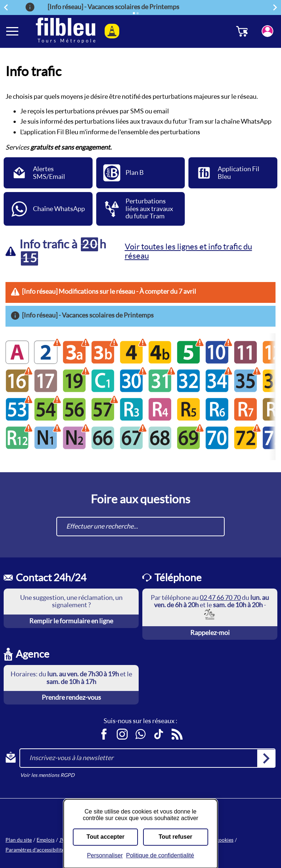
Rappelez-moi (210, 633)
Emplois (46, 840)
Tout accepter (106, 837)
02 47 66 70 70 (220, 598)
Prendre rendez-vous (71, 697)
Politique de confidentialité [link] (160, 855)
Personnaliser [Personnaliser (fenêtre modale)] (105, 855)
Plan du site (19, 840)
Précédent (7, 7)
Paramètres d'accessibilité (35, 850)
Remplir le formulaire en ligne (71, 621)
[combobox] (140, 527)
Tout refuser (175, 837)
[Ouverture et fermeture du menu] (13, 31)
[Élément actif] (134, 13)
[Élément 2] (138, 13)
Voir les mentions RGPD (47, 775)
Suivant (276, 7)
